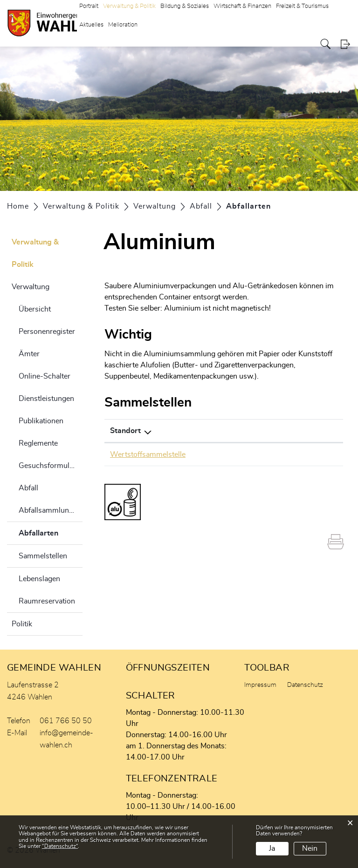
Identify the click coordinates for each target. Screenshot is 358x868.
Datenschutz (305, 685)
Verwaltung (31, 287)
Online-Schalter (45, 376)
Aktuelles (91, 25)
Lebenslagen (39, 579)
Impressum (260, 685)
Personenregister (47, 332)
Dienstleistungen (46, 399)
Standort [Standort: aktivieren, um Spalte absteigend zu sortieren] (125, 431)
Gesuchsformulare (49, 466)
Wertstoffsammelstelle (148, 454)
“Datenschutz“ (60, 846)
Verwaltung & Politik (35, 253)
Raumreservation (47, 601)
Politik (22, 624)
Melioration (123, 25)
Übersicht (35, 309)
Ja (272, 848)
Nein (310, 848)
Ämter (29, 354)
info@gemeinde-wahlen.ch (66, 739)
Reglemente (38, 443)
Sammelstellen (43, 556)
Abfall (28, 488)
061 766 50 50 (66, 721)
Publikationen (41, 421)
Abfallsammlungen (50, 510)
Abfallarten (51, 532)
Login (345, 44)
